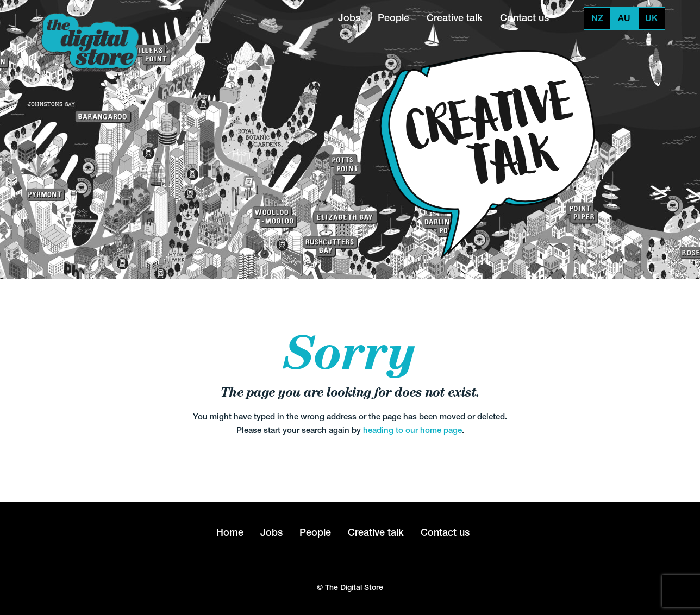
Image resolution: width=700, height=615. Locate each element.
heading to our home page (412, 430)
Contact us (524, 18)
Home (230, 532)
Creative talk (455, 18)
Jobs (349, 18)
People (393, 18)
